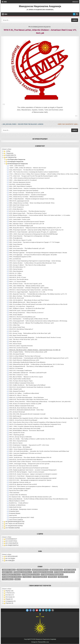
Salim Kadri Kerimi (15, 507)
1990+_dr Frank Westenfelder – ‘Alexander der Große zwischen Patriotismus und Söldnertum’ (39, 451)
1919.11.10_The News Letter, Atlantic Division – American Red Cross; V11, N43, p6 (35, 350)
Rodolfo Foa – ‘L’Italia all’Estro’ (19, 503)
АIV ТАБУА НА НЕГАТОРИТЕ (15, 524)
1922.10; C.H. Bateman (16, 368)
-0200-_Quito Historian (17, 166)
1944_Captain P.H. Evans (17, 433)
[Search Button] (77, 14)
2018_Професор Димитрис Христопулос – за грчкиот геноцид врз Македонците (33, 470)
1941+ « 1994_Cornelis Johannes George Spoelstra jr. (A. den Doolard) (31, 426)
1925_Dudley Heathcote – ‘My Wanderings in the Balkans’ (27, 385)
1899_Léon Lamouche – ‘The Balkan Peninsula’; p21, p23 (27, 248)
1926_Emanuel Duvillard (17, 391)
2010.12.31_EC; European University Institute (24, 466)
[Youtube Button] (37, 610)
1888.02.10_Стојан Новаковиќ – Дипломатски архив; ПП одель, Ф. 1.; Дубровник (33, 232)
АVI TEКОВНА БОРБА (13, 528)
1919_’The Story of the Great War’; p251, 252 (23, 339)
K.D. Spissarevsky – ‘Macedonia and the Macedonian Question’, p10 (30, 497)
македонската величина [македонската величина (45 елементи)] (40, 570)
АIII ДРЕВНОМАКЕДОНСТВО (15, 522)
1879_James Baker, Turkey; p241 (20, 219)
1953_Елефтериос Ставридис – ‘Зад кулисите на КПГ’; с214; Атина (29, 445)
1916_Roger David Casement (18, 335)
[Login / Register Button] (74, 14)
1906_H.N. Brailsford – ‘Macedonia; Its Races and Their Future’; (29, 300)
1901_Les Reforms (15, 259)
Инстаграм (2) (10, 597)
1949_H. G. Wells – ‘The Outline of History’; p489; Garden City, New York (32, 439)
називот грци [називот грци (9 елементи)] (7, 572)
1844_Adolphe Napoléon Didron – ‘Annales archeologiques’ (28, 195)
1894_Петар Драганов (16, 238)
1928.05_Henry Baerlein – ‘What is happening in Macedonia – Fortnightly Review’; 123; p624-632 (40, 402)
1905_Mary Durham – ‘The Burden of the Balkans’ (25, 296)
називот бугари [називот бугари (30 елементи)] (70, 570)
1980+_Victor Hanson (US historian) (21, 449)
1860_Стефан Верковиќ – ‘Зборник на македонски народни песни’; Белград (32, 199)
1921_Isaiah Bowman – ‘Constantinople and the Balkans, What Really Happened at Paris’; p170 (39, 358)
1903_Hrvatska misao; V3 (17, 267)
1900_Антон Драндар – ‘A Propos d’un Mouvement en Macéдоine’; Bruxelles (33, 255)
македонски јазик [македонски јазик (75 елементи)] (56, 570)
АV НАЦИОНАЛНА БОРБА (14, 526)
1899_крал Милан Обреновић (18, 251)
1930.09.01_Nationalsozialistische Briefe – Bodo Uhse (26, 410)
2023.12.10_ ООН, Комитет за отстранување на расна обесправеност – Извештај (33, 486)
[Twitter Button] (27, 610)
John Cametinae (14, 493)
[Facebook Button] (30, 610)
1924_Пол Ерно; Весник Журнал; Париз (21, 381)
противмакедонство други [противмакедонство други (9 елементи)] (31, 574)
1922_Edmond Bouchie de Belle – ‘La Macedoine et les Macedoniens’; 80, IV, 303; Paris (36, 364)
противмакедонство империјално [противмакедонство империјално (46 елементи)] (52, 574)
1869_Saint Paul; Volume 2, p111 (19, 205)
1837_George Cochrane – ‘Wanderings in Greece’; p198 (27, 193)
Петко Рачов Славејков (16, 520)
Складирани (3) (11, 601)
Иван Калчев (13, 515)
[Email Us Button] (46, 610)
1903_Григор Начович (16, 269)
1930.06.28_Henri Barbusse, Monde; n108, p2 (24, 408)
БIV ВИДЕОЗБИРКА (12, 545)
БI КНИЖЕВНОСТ (11, 539)
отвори (4, 149)
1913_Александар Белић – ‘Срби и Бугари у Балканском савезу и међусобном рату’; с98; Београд (38, 321)
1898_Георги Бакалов (16, 244)
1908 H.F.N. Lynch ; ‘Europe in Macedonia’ (22, 311)
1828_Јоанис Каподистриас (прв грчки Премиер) (24, 191)
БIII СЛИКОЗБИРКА (12, 543)
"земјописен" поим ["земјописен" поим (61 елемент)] (9, 570)
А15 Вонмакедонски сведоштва (40, 27)
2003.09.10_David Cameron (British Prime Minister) (26, 460)
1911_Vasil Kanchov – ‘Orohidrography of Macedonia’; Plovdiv (29, 319)
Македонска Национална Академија (40, 6)
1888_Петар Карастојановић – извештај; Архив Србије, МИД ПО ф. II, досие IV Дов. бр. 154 (36, 230)
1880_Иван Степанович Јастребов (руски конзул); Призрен (27, 222)
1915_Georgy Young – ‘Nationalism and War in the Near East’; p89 (30, 333)
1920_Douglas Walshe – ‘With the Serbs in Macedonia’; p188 (28, 352)
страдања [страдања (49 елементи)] (27, 577)
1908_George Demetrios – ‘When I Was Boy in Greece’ (26, 313)
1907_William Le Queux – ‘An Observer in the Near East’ (27, 308)
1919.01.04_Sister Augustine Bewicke (21, 346)
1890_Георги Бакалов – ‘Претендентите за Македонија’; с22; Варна (29, 236)
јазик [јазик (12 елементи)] (17, 579)
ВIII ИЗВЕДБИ (10, 561)
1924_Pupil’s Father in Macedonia (20, 379)
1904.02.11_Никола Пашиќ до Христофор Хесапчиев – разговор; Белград (31, 290)
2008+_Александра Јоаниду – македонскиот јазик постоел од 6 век (29, 464)
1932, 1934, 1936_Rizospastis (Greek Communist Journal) (27, 414)
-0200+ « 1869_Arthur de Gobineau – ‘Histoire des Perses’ (28, 168)
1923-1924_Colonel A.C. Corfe (18, 375)
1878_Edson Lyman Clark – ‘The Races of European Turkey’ (28, 213)
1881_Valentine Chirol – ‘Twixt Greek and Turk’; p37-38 (27, 224)
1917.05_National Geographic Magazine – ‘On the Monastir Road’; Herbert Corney (35, 337)
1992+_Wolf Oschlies (16, 455)
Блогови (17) (10, 595)
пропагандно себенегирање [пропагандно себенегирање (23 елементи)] (23, 572)
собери (9, 149)
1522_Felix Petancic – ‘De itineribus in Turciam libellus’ (27, 170)
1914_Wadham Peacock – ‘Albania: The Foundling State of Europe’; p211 (31, 323)
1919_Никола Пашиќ (15, 344)
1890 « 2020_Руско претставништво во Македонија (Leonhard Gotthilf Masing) (33, 234)
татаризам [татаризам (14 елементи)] (52, 577)
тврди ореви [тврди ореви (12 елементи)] (63, 577)
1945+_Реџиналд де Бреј (17, 435)
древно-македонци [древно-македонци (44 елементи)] (24, 570)
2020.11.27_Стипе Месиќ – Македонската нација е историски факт (29, 476)
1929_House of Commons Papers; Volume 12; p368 (25, 404)
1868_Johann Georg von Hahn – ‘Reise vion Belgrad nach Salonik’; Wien (32, 203)
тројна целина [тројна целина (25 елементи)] (8, 579)
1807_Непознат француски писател (20, 182)
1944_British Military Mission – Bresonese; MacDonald (27, 431)
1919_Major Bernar (15, 342)
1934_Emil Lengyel (15, 416)
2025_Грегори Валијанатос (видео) (20, 489)
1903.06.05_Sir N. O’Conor (18, 277)
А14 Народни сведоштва (15, 162)
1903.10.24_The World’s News (19, 279)
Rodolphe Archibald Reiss (17, 505)
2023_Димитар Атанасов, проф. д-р (20, 482)
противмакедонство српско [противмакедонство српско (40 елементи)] (12, 577)
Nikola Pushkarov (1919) (17, 501)
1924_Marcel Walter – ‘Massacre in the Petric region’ (26, 377)
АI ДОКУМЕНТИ (11, 155)
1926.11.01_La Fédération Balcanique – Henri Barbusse (26, 397)
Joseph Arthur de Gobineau (18, 495)
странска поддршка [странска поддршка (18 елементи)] (40, 577)
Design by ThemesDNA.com (40, 642)
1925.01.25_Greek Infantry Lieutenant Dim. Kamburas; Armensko (30, 387)
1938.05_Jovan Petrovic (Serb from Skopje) (23, 420)
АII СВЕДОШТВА (11, 157)
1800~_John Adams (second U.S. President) (23, 180)
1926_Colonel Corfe (15, 389)
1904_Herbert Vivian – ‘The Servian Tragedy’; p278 (26, 284)
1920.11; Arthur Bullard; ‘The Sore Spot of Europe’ (25, 356)
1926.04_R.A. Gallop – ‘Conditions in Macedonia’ (24, 393)
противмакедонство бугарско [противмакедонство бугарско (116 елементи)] (64, 572)
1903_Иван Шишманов (16, 271)
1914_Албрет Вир (14, 325)
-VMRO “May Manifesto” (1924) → (68, 124)
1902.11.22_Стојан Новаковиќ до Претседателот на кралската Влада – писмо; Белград (35, 261)
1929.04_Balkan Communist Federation (22, 406)
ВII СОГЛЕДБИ (10, 558)
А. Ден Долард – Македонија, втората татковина (23, 509)
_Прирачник (9, 153)
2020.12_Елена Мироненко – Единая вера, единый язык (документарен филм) (33, 478)
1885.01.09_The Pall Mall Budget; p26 (21, 226)
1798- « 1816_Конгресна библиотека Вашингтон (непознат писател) (29, 178)
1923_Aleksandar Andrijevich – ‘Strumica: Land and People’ (28, 373)
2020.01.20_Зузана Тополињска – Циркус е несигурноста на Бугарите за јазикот (33, 474)
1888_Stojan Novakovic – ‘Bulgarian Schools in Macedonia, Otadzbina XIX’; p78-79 (35, 228)
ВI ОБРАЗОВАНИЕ (12, 556)
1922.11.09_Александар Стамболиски (20, 371)
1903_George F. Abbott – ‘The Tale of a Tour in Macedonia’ (27, 265)
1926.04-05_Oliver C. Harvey (18, 395)
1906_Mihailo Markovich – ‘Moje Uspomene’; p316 (25, 302)
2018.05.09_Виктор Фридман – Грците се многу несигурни (27, 472)
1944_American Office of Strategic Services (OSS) (25, 429)
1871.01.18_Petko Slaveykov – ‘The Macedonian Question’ (27, 211)
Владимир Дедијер (15, 513)
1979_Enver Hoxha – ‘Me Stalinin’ (20, 447)
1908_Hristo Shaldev (16, 315)
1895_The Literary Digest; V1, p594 (20, 240)
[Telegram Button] (40, 610)
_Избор (8, 151)
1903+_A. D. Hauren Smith (17, 282)
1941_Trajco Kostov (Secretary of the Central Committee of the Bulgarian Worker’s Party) (38, 422)
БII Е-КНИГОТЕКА (11, 541)
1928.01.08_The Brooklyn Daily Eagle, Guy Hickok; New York (28, 399)
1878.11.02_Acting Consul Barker (20, 217)
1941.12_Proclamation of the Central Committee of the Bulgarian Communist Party (35, 424)
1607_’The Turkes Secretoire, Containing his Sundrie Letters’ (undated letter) (34, 172)
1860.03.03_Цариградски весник (19, 201)
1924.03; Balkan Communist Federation (21, 383)
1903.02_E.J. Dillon (15, 273)
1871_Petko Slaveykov (16, 209)
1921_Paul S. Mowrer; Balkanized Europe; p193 (24, 360)
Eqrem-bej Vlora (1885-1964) (18, 491)
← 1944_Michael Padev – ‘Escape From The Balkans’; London (22, 124)
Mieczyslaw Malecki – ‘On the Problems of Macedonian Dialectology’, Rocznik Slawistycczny (38, 499)
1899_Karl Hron (14, 246)
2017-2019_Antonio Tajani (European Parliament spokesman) (29, 468)
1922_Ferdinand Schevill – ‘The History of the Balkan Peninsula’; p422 (31, 366)
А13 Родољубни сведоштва (16, 159)
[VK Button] (43, 610)
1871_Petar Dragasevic (16, 207)
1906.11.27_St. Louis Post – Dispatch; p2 (22, 306)
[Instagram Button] (34, 610)
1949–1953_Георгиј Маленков (18, 441)
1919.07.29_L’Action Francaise (19, 348)
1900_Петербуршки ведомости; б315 (20, 257)
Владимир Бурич (14, 511)
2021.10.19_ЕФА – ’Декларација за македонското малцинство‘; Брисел (30, 480)
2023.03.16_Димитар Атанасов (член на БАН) (23, 484)
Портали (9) (9, 603)
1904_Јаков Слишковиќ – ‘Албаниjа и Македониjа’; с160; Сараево (29, 288)
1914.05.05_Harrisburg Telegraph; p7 (21, 329)
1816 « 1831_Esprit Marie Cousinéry (21, 186)
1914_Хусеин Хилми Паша (17, 327)
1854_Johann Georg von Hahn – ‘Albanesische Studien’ (26, 197)
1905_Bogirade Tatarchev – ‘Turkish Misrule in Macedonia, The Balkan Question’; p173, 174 (38, 294)
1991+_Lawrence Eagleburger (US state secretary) (25, 453)
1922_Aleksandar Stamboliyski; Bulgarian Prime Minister (27, 362)
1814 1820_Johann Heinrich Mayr (20, 184)
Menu (5, 2)
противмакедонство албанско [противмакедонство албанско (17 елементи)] (43, 572)
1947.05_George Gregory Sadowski (20, 437)
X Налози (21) (10, 593)
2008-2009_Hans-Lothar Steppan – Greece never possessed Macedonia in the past (36, 462)
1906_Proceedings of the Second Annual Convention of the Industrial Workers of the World (38, 304)
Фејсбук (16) (9, 591)
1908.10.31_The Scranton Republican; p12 (22, 317)
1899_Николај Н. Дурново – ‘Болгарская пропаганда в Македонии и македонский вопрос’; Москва (38, 253)
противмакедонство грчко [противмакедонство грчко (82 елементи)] (11, 574)
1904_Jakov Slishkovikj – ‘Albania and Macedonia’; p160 (27, 286)
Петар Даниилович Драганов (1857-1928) (22, 517)
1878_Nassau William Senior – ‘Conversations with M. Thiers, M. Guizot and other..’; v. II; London (40, 215)
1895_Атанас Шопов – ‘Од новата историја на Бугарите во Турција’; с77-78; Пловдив (34, 242)
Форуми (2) (9, 599)
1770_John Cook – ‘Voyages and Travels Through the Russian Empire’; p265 (33, 176)
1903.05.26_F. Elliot (15, 275)
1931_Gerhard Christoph (17, 412)
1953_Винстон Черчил (16, 443)
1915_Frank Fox (14, 331)
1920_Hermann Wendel (17, 354)
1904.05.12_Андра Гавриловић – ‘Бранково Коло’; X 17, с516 (27, 292)
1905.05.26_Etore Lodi (16, 298)
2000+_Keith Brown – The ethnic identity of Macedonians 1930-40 (30, 457)
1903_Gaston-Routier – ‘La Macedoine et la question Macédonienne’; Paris (33, 263)
